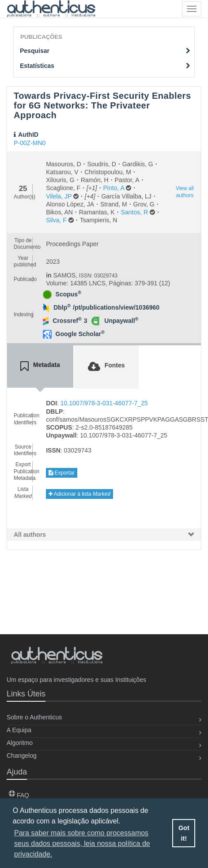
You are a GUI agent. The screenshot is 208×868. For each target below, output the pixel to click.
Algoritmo (20, 743)
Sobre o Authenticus (34, 717)
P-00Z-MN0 (30, 143)
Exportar (62, 473)
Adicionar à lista (79, 494)
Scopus (68, 294)
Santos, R (134, 212)
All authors (30, 535)
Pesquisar (105, 51)
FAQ (19, 795)
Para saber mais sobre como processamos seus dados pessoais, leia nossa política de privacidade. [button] (82, 844)
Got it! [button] (184, 833)
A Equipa (19, 730)
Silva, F (56, 220)
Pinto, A (114, 188)
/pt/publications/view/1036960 (116, 307)
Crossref (67, 321)
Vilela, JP (59, 196)
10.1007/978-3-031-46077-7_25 (104, 403)
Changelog (22, 756)
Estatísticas (105, 66)
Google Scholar (80, 334)
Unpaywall (121, 321)
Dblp (62, 307)
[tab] (40, 367)
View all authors (185, 192)
